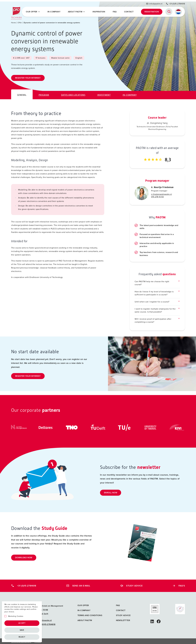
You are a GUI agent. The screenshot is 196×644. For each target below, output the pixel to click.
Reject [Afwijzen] (22, 637)
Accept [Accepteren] (22, 623)
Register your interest (28, 76)
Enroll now (111, 491)
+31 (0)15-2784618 (175, 3)
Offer (20, 21)
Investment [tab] (104, 94)
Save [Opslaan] (22, 630)
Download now (24, 556)
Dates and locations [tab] (73, 94)
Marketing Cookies (16, 616)
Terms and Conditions (90, 614)
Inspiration (100, 11)
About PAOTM (78, 11)
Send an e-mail (78, 584)
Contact (129, 11)
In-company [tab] (130, 94)
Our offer (35, 11)
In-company (55, 11)
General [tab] (22, 94)
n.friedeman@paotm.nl (161, 193)
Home (14, 21)
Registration (152, 11)
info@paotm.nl (154, 3)
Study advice (131, 584)
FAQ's (179, 584)
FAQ (115, 11)
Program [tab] (44, 94)
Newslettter (123, 619)
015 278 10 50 (157, 195)
